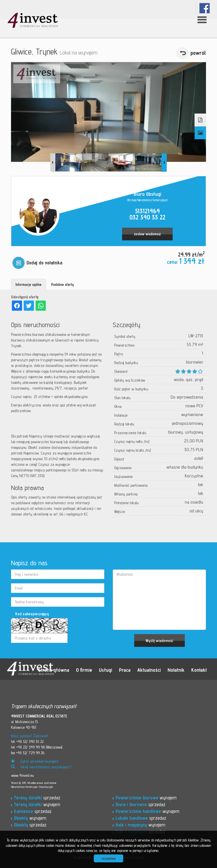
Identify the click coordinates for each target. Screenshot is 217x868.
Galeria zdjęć (200, 133)
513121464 (147, 211)
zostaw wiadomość (147, 234)
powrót (198, 53)
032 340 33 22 (147, 217)
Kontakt (199, 670)
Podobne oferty (62, 284)
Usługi (106, 670)
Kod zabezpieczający (32, 614)
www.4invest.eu (22, 775)
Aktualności (149, 670)
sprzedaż (37, 798)
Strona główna (54, 670)
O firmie (84, 670)
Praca (125, 670)
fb (204, 8)
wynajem (37, 804)
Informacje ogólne (29, 284)
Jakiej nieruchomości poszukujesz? (41, 767)
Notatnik (176, 670)
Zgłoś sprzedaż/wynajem (35, 761)
